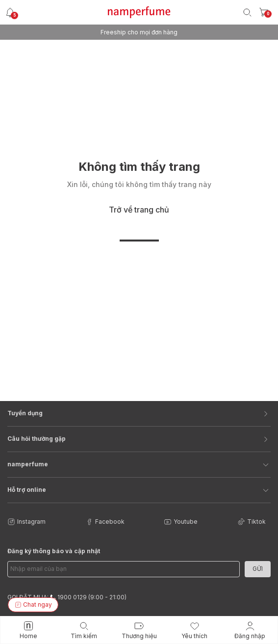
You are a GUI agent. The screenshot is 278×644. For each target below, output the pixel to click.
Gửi (258, 569)
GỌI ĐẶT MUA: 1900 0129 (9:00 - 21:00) (67, 597)
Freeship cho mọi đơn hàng (139, 32)
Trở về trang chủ (139, 210)
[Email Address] (124, 569)
